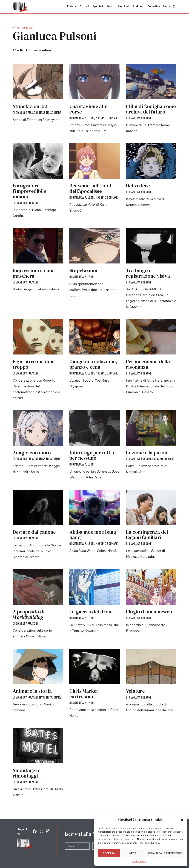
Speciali (98, 6)
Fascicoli (124, 6)
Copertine (154, 6)
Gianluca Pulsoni (27, 112)
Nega (133, 853)
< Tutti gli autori (23, 27)
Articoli (84, 6)
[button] (182, 820)
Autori (110, 6)
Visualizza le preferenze (165, 853)
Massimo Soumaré (51, 112)
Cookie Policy (139, 861)
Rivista (72, 6)
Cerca (170, 6)
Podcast (138, 6)
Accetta (109, 853)
